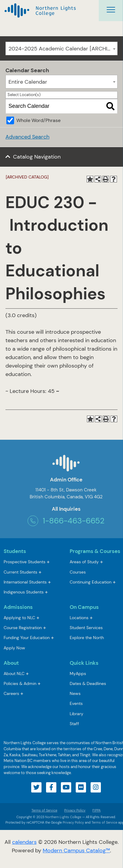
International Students (25, 582)
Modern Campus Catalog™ (76, 850)
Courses (78, 572)
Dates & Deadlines (88, 683)
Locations (79, 618)
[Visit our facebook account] (51, 787)
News (75, 693)
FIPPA (95, 810)
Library (76, 714)
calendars (24, 842)
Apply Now (14, 648)
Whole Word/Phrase (38, 120)
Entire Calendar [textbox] (28, 82)
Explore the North (87, 638)
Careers (11, 693)
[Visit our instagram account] (96, 787)
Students (15, 551)
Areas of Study (84, 562)
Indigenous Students (24, 592)
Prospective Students (25, 562)
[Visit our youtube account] (66, 787)
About (11, 663)
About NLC (14, 674)
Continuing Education (91, 582)
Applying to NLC (19, 618)
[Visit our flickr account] (81, 787)
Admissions (18, 607)
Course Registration (23, 628)
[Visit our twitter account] (36, 787)
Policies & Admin (20, 683)
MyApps (78, 674)
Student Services (86, 628)
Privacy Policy (75, 810)
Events (76, 703)
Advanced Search (27, 137)
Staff (74, 724)
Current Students (20, 572)
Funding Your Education (27, 638)
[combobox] (62, 48)
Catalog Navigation (37, 157)
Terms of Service (44, 810)
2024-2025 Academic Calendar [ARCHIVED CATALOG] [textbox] (63, 49)
